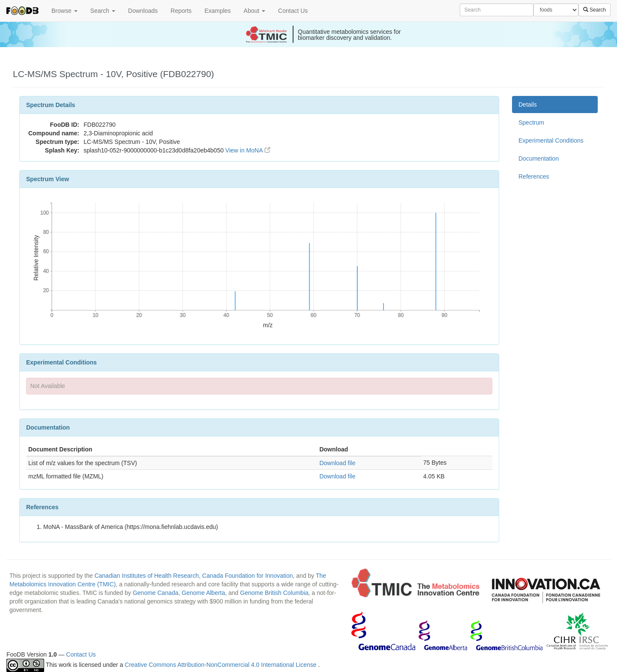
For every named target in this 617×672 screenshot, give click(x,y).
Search (103, 11)
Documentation (539, 158)
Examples (217, 11)
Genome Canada (156, 593)
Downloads (143, 11)
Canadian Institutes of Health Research (147, 576)
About (255, 11)
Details (528, 105)
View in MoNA (248, 150)
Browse (64, 11)
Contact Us (293, 11)
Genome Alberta (203, 593)
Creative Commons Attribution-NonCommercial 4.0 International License (221, 665)
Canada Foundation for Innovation (248, 576)
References (534, 176)
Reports (181, 11)
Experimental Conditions (551, 140)
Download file (337, 463)
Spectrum (531, 122)
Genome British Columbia (274, 593)
